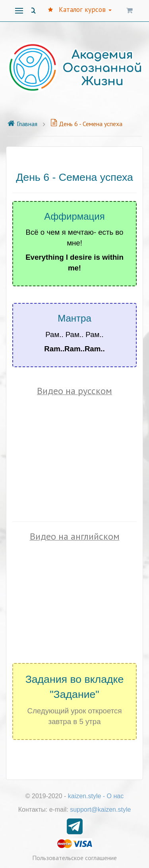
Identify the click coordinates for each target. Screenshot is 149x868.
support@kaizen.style (100, 810)
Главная (22, 124)
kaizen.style (85, 796)
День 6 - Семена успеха (86, 124)
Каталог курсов (80, 10)
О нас (115, 796)
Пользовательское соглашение (74, 858)
